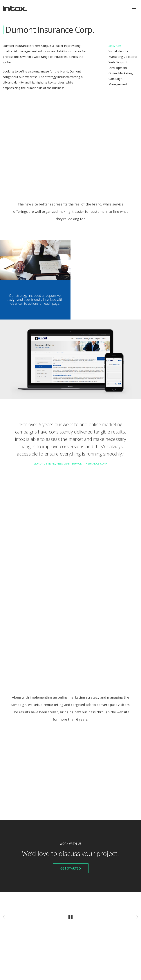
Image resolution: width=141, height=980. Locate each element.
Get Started (71, 868)
